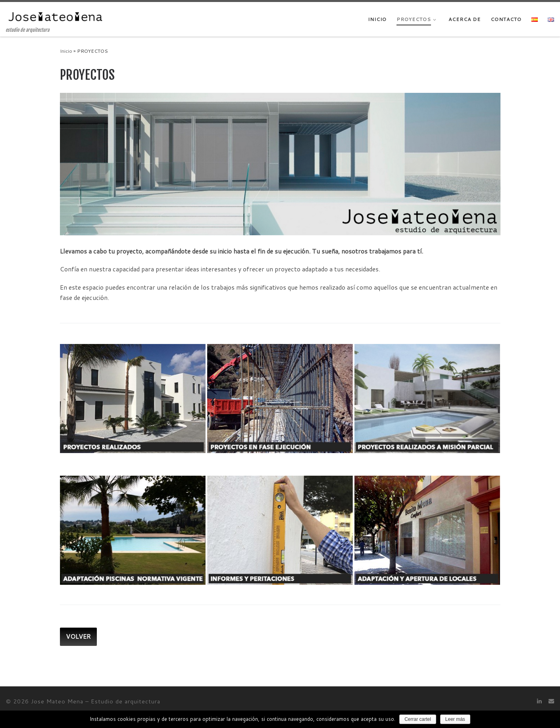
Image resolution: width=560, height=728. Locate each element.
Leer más (455, 719)
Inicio (66, 51)
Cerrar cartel (418, 719)
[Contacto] (551, 701)
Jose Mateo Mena (57, 701)
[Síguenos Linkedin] (539, 701)
